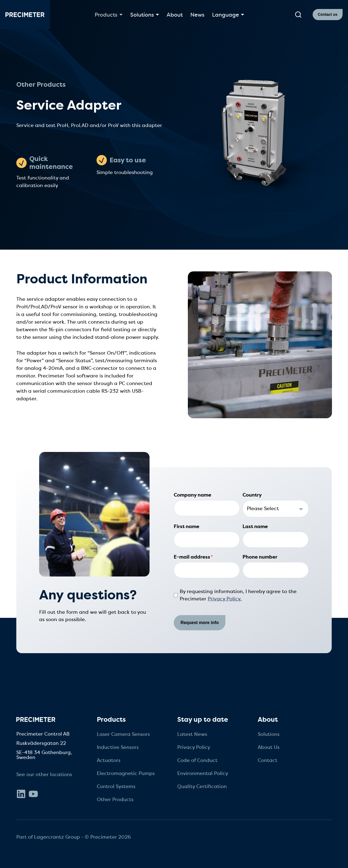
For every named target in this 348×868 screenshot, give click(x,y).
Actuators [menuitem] (109, 760)
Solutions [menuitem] (269, 734)
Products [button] (106, 15)
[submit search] (298, 15)
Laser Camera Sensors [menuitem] (123, 734)
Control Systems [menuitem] (116, 786)
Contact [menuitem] (268, 760)
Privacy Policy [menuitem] (194, 747)
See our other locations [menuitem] (44, 774)
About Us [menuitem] (269, 747)
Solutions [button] (142, 15)
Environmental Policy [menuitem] (203, 773)
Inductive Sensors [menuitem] (118, 747)
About (175, 15)
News (197, 15)
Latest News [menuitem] (192, 734)
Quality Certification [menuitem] (202, 786)
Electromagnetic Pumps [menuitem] (126, 773)
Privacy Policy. (225, 599)
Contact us (328, 14)
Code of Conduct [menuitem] (197, 760)
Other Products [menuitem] (115, 799)
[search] (298, 15)
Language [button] (226, 15)
